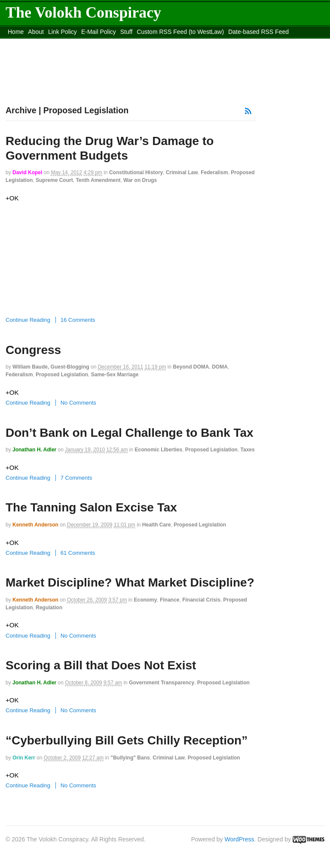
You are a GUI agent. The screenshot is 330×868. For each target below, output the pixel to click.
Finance (170, 600)
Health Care (157, 525)
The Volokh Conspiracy (83, 12)
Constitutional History (136, 172)
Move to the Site (144, 42)
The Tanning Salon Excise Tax (91, 507)
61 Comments (78, 553)
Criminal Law (182, 172)
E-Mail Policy (99, 32)
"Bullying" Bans (130, 758)
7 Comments (76, 478)
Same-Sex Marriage (115, 375)
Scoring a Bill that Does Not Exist (101, 665)
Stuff (127, 32)
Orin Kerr (24, 758)
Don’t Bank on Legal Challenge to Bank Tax (130, 433)
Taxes (248, 450)
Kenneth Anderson (35, 525)
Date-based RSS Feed (258, 32)
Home (16, 32)
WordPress (240, 839)
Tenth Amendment (98, 180)
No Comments (78, 403)
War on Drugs (140, 180)
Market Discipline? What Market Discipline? (130, 582)
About (36, 32)
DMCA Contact (28, 42)
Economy (145, 600)
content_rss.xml (73, 42)
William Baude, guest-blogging (51, 367)
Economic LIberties (158, 450)
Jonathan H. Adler (34, 450)
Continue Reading (28, 320)
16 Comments (78, 320)
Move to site (220, 42)
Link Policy (63, 32)
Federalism (214, 172)
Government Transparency (162, 683)
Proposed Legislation (62, 375)
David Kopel (27, 172)
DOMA (220, 367)
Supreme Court (54, 180)
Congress (33, 350)
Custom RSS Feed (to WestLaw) (180, 32)
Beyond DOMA (191, 367)
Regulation (49, 608)
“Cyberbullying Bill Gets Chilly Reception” (127, 740)
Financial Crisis (201, 600)
